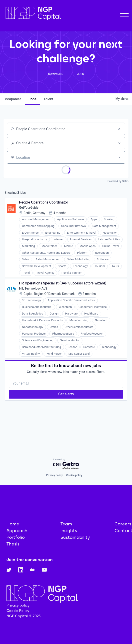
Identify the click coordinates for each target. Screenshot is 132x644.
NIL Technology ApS (33, 288)
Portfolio (16, 537)
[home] (32, 13)
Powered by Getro (118, 181)
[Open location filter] (119, 157)
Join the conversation (30, 560)
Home (13, 524)
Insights (69, 531)
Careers (123, 524)
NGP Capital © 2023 (24, 616)
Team (66, 524)
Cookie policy (74, 475)
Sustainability (75, 537)
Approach (17, 531)
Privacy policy (54, 475)
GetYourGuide (29, 208)
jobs (33, 99)
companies (13, 99)
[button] (124, 14)
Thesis (13, 544)
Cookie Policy (18, 611)
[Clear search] (119, 129)
